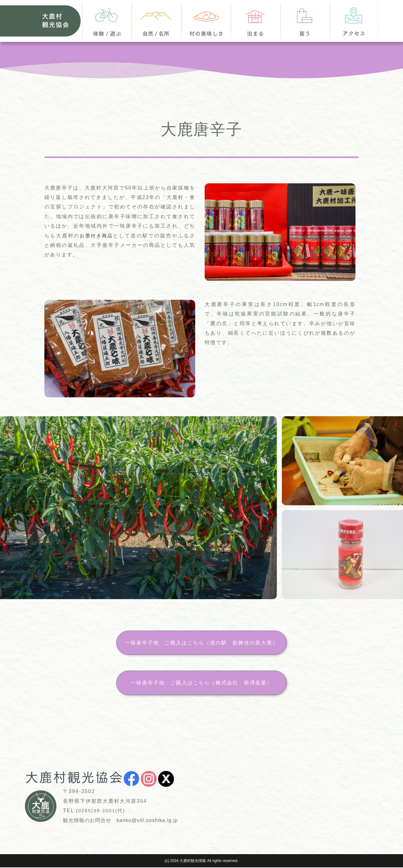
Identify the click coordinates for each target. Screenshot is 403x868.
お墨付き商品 (97, 236)
